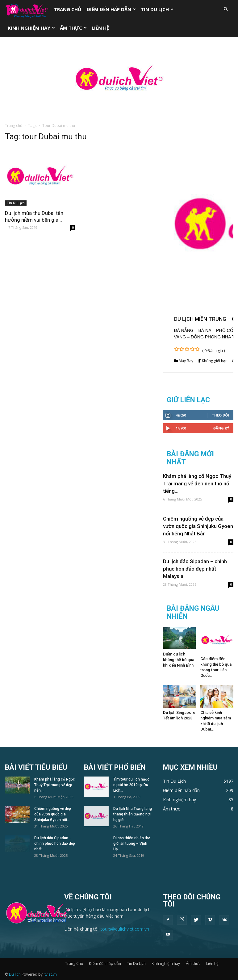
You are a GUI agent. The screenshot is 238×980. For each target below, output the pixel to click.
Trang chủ (14, 126)
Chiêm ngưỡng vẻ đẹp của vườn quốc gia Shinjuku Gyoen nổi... (53, 814)
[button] (226, 9)
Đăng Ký (221, 428)
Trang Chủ (68, 9)
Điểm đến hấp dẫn (111, 9)
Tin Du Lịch (157, 9)
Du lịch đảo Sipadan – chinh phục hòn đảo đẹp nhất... (55, 844)
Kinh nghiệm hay (31, 28)
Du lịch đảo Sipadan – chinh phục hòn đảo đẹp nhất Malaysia (195, 569)
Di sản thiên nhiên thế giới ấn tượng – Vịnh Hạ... (132, 844)
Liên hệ (100, 28)
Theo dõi (220, 415)
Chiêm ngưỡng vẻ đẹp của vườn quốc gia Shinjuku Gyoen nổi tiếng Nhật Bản (198, 526)
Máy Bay (186, 361)
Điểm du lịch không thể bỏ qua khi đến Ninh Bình (179, 660)
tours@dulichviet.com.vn (125, 929)
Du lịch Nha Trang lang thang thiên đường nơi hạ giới (133, 814)
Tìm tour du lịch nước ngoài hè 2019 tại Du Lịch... (131, 785)
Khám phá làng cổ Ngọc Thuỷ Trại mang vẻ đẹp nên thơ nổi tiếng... (197, 484)
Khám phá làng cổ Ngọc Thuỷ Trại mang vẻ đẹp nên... (55, 785)
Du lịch (15, 974)
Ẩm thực (73, 28)
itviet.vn (50, 974)
